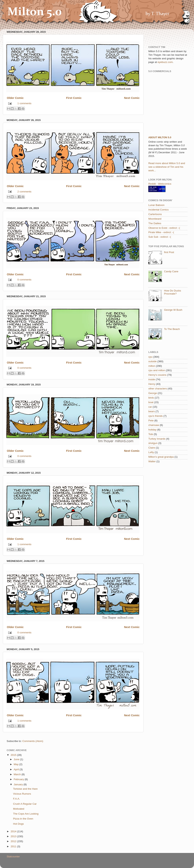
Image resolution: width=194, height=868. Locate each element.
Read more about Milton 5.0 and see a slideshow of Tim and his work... (167, 167)
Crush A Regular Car (25, 804)
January (19, 784)
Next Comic (132, 98)
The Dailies (155, 223)
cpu (150, 357)
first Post (169, 252)
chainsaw (154, 425)
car (150, 407)
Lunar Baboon (156, 205)
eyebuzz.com (165, 62)
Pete (151, 420)
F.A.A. (17, 799)
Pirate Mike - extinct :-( (161, 232)
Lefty (151, 452)
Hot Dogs (18, 824)
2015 (14, 755)
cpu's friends (155, 416)
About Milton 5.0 (160, 137)
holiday (152, 430)
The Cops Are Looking (26, 814)
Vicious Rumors (22, 794)
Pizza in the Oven (23, 819)
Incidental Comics (159, 210)
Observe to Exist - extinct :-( (164, 228)
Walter (152, 461)
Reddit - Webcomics (160, 184)
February (19, 779)
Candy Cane (171, 271)
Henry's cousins (157, 375)
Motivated (19, 809)
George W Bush (173, 310)
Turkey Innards (157, 439)
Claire (152, 448)
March (18, 774)
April (17, 769)
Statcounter (13, 856)
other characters (158, 389)
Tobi (151, 434)
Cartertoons (155, 214)
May (16, 764)
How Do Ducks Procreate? (172, 292)
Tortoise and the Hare (25, 789)
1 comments (25, 103)
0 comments (25, 280)
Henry (152, 384)
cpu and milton (157, 370)
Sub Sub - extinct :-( (160, 237)
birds (151, 398)
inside (152, 379)
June (17, 759)
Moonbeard (155, 219)
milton (152, 366)
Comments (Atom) (33, 741)
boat (151, 402)
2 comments (25, 192)
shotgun (153, 443)
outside (153, 361)
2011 (14, 846)
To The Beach (172, 329)
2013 (14, 836)
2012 (14, 841)
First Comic (74, 98)
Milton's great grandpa (161, 457)
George (153, 393)
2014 (14, 831)
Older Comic (15, 98)
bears (152, 411)
